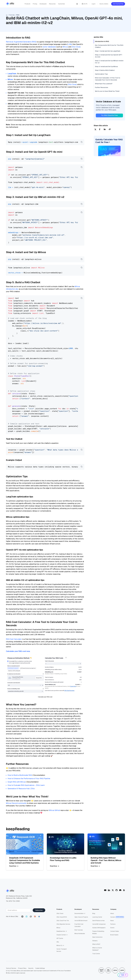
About (112, 913)
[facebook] (100, 130)
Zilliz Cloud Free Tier (63, 921)
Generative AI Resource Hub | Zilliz (21, 789)
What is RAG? (96, 944)
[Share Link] (110, 130)
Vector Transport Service (62, 950)
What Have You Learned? (104, 84)
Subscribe (39, 910)
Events (112, 928)
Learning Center (97, 917)
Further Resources (102, 87)
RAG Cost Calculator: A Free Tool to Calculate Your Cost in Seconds (108, 79)
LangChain (12, 74)
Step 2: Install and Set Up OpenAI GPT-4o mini (109, 56)
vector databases (49, 47)
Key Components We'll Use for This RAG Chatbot (109, 46)
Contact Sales (115, 931)
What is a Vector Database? (97, 949)
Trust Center (96, 954)
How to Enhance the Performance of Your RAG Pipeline (29, 779)
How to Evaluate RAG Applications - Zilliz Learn (26, 785)
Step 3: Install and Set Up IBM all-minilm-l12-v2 (109, 62)
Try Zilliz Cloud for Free (109, 115)
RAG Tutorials (79, 930)
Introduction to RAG (102, 41)
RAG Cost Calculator (14, 639)
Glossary (95, 941)
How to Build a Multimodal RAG (20, 775)
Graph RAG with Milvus (17, 782)
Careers (113, 917)
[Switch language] (77, 4)
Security (31, 968)
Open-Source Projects (81, 917)
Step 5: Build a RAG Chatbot (105, 70)
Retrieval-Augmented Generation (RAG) (21, 42)
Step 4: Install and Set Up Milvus (106, 67)
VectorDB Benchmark (81, 921)
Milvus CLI (60, 945)
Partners (113, 924)
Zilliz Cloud (76, 47)
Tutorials (12, 15)
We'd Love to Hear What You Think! (107, 91)
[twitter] (95, 130)
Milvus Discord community (16, 803)
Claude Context (62, 935)
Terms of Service (11, 968)
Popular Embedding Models (98, 932)
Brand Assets (114, 935)
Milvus (65, 47)
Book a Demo (104, 4)
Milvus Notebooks (80, 934)
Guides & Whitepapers (99, 928)
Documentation (80, 913)
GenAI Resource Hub (98, 921)
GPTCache (60, 938)
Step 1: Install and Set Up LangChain (108, 51)
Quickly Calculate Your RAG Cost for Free (109, 141)
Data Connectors (97, 937)
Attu (58, 942)
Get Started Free (118, 4)
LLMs (70, 44)
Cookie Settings (40, 968)
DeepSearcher (62, 931)
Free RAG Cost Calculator (79, 925)
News (112, 921)
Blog (94, 913)
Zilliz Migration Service (63, 924)
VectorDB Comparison (99, 924)
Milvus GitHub (54, 810)
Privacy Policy (22, 968)
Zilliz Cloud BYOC (62, 917)
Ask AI (123, 975)
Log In (94, 4)
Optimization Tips (101, 74)
